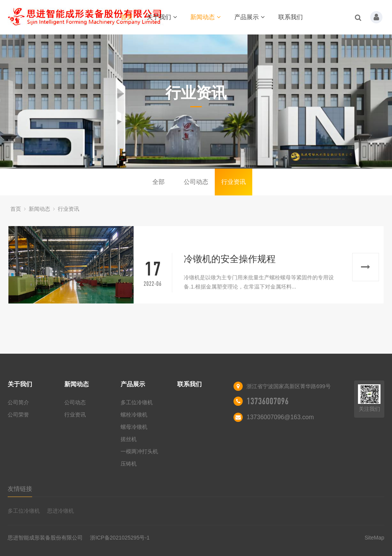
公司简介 (18, 402)
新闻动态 (205, 17)
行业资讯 (234, 182)
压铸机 (129, 464)
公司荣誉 (18, 415)
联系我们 (291, 17)
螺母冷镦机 (134, 427)
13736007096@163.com (280, 417)
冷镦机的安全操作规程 (230, 259)
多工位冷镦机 (137, 402)
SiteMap (374, 538)
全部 (158, 182)
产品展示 (249, 17)
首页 (127, 17)
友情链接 (20, 489)
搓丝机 (129, 439)
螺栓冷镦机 (134, 415)
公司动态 (196, 182)
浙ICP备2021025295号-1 (120, 538)
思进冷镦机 (60, 511)
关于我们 (162, 17)
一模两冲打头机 (139, 451)
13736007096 (268, 401)
